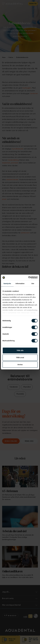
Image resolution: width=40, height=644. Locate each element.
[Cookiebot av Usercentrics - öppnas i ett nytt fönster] (28, 278)
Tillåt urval (20, 358)
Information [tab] (20, 283)
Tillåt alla (20, 350)
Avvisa (20, 365)
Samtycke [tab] (7, 283)
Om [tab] (33, 283)
